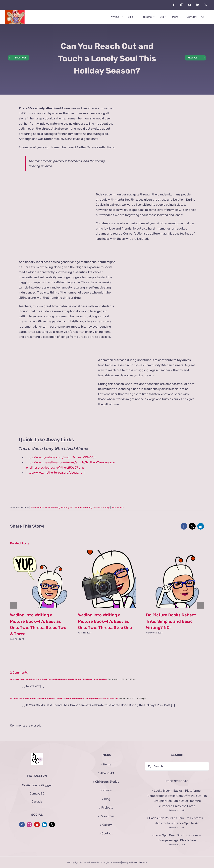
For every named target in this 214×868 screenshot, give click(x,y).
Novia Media (141, 862)
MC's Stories (76, 508)
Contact (107, 833)
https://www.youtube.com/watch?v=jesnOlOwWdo (61, 457)
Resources (107, 816)
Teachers (97, 508)
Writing (106, 508)
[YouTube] (37, 825)
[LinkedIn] (44, 825)
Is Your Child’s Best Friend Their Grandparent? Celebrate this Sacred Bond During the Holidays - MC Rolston (64, 698)
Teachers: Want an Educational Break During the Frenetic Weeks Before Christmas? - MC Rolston (58, 679)
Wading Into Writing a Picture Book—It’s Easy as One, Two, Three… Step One (105, 621)
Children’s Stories (107, 782)
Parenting (87, 508)
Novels (107, 790)
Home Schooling (52, 508)
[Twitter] (52, 825)
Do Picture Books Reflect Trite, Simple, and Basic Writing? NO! (171, 621)
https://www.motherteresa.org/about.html (55, 473)
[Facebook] (22, 825)
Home (107, 764)
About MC (107, 773)
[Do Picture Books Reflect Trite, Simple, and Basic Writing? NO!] (175, 552)
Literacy (65, 508)
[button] (203, 17)
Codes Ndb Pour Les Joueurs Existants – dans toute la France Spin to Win (177, 821)
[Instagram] (29, 825)
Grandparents (37, 508)
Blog (107, 799)
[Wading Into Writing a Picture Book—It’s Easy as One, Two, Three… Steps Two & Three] (39, 552)
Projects (107, 808)
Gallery (107, 825)
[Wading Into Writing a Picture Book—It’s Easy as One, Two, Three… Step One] (107, 552)
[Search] (149, 766)
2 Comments (118, 508)
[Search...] (177, 766)
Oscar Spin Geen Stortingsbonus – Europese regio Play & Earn (177, 838)
